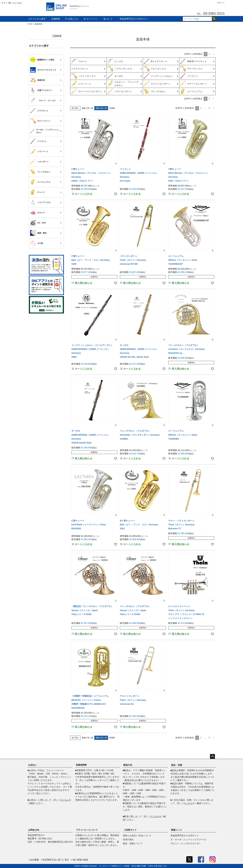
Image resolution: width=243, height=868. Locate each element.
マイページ (90, 19)
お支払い (33, 765)
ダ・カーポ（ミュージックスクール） (189, 839)
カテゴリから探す (37, 19)
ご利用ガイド (130, 830)
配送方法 (128, 765)
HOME (30, 24)
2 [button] (209, 54)
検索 (214, 19)
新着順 (112, 108)
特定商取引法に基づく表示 (56, 860)
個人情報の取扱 (80, 860)
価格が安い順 (87, 108)
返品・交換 (177, 765)
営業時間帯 (81, 765)
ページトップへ (212, 757)
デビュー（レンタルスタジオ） (186, 843)
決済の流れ (128, 839)
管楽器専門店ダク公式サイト (134, 19)
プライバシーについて (87, 830)
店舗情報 (56, 19)
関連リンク (177, 830)
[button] (213, 54)
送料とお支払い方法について (137, 836)
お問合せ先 (34, 830)
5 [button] (209, 108)
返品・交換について (133, 843)
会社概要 (34, 860)
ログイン (221, 3)
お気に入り (72, 19)
